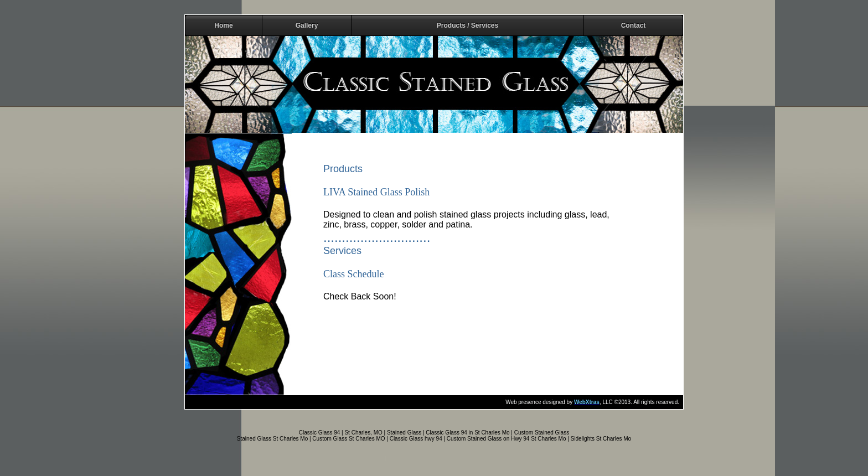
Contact (634, 25)
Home (223, 25)
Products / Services (467, 25)
